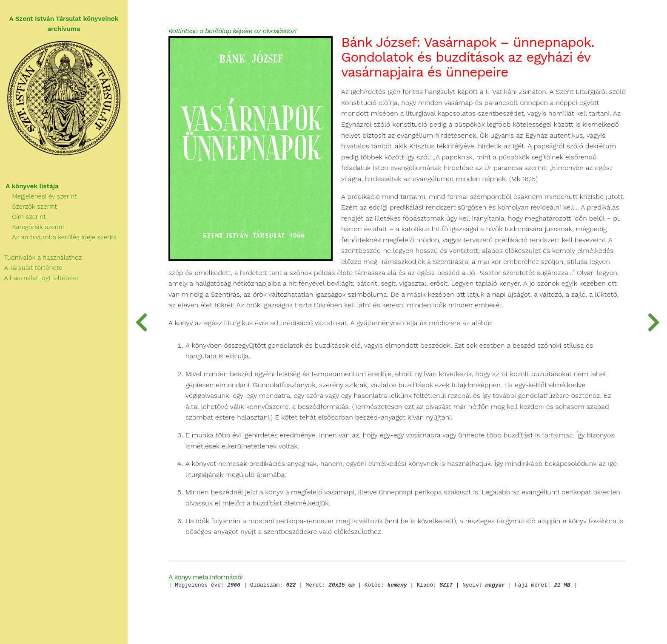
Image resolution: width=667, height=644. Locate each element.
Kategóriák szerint (32, 227)
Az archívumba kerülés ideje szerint (59, 237)
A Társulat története (31, 268)
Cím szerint (23, 217)
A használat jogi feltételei (39, 278)
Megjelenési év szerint (38, 196)
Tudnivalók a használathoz (41, 258)
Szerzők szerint (29, 207)
